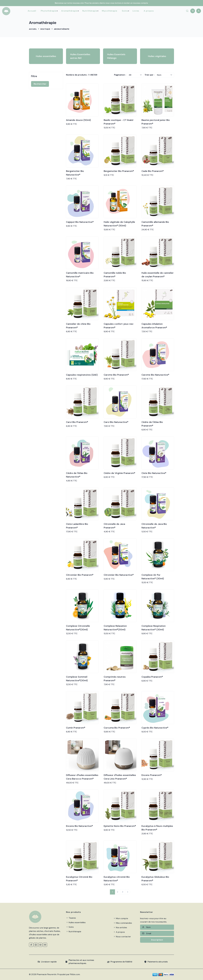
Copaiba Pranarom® (152, 677)
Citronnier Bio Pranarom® (80, 575)
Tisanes (71, 918)
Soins (125, 11)
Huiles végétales (157, 56)
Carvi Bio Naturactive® (116, 422)
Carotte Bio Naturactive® (155, 375)
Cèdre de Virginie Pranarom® (119, 473)
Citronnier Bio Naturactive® (119, 575)
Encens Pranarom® (152, 775)
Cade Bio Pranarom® (153, 171)
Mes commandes (123, 923)
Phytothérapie (49, 11)
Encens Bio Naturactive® (79, 826)
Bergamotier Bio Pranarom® (119, 171)
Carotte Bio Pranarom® (116, 375)
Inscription (157, 940)
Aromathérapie (69, 11)
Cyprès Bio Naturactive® (155, 728)
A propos (149, 11)
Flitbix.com (75, 974)
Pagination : (120, 75)
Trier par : (149, 75)
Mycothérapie (110, 11)
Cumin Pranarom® (76, 728)
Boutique (45, 29)
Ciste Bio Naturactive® (154, 473)
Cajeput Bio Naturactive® (80, 222)
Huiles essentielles (46, 56)
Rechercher (40, 84)
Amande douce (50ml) (78, 120)
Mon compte (121, 918)
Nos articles (120, 927)
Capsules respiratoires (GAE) (82, 375)
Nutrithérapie (90, 11)
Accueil (32, 11)
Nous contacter (122, 937)
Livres (136, 11)
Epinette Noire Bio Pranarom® (120, 826)
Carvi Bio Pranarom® (77, 422)
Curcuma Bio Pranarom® (117, 728)
